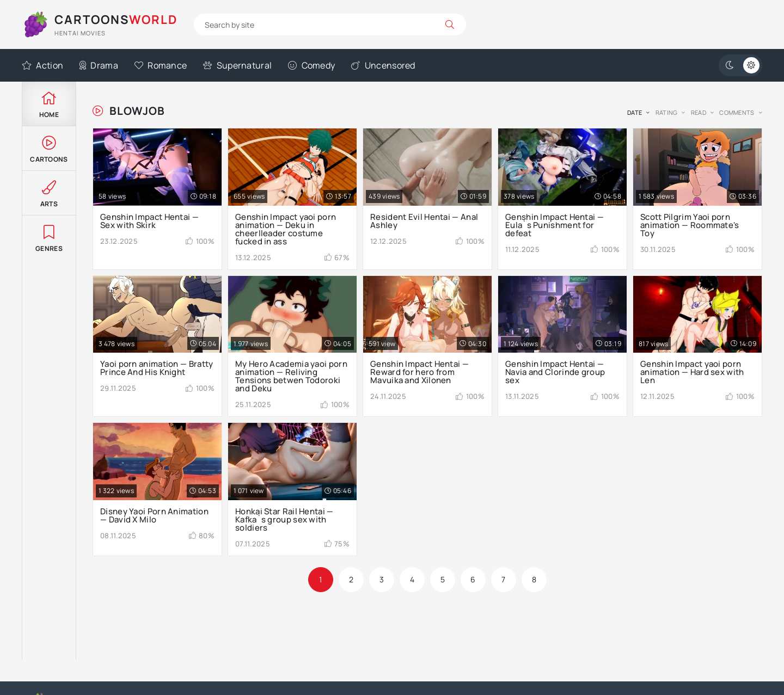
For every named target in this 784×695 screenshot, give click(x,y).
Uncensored (383, 65)
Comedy (311, 65)
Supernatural (237, 65)
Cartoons (49, 148)
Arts (49, 193)
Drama (99, 65)
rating (667, 112)
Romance (161, 65)
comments (737, 112)
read (699, 112)
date (635, 112)
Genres (49, 238)
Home (49, 104)
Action (42, 65)
